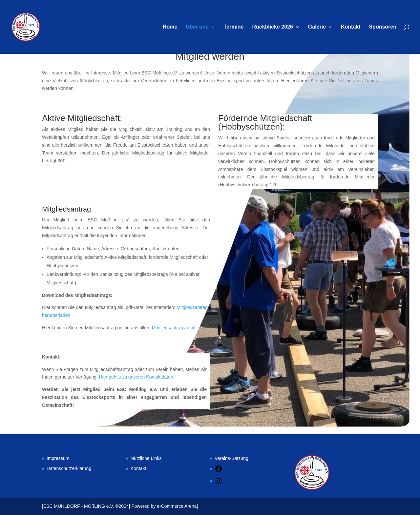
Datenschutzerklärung (69, 468)
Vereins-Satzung (231, 458)
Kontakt (351, 27)
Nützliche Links (146, 458)
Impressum (58, 458)
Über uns (197, 27)
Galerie (317, 27)
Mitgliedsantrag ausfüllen (177, 328)
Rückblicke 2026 (273, 27)
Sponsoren (383, 27)
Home (170, 27)
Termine (233, 27)
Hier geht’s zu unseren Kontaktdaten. (137, 377)
